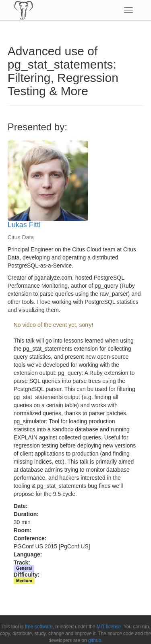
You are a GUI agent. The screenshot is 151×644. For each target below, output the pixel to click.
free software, (39, 627)
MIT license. (110, 627)
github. (95, 640)
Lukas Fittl (24, 225)
